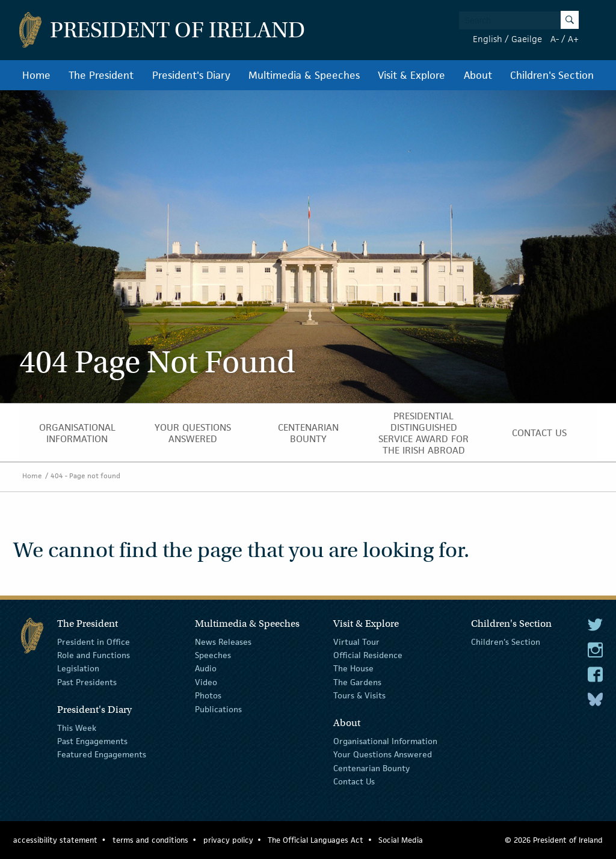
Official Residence (368, 655)
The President (101, 75)
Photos (208, 695)
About (478, 75)
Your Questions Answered (193, 433)
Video (206, 682)
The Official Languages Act (316, 840)
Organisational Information (77, 433)
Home (36, 75)
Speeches (213, 655)
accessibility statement (55, 840)
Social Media (401, 840)
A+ (573, 39)
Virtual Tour (356, 641)
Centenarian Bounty (308, 433)
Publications (218, 709)
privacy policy (228, 840)
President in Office (94, 641)
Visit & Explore (411, 75)
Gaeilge (527, 39)
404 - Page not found (85, 476)
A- (555, 39)
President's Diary (191, 75)
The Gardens (357, 682)
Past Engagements (92, 741)
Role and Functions (94, 655)
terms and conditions (150, 840)
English (488, 39)
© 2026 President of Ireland (554, 840)
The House (353, 668)
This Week (77, 727)
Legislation (78, 668)
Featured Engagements (102, 754)
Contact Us (539, 433)
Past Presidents (87, 682)
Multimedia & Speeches (304, 75)
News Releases (223, 641)
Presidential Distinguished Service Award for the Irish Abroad (423, 433)
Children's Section (552, 75)
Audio (206, 668)
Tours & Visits (359, 695)
